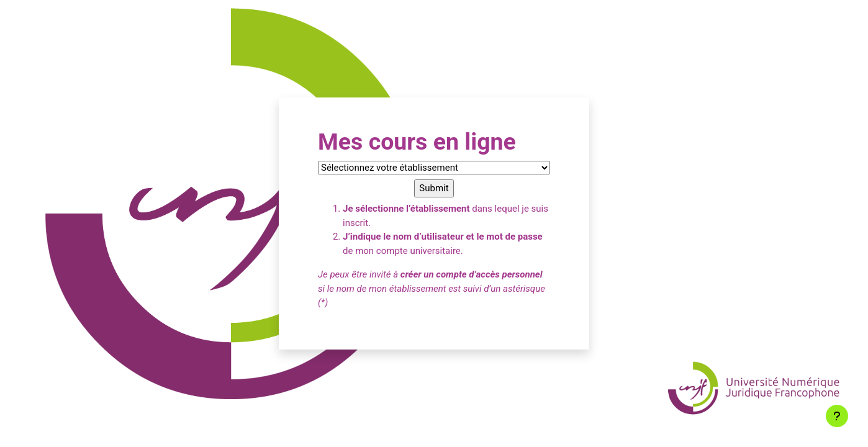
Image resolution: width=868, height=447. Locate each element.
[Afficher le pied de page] (837, 416)
